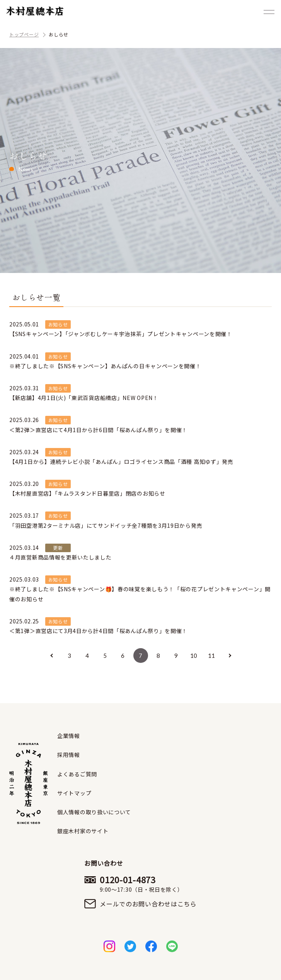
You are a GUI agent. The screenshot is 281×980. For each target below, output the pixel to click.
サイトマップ (74, 793)
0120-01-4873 (148, 884)
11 (212, 656)
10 (194, 656)
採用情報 (69, 755)
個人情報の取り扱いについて (94, 812)
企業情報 (69, 736)
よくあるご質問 (77, 774)
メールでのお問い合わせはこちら (148, 904)
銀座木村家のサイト (83, 831)
